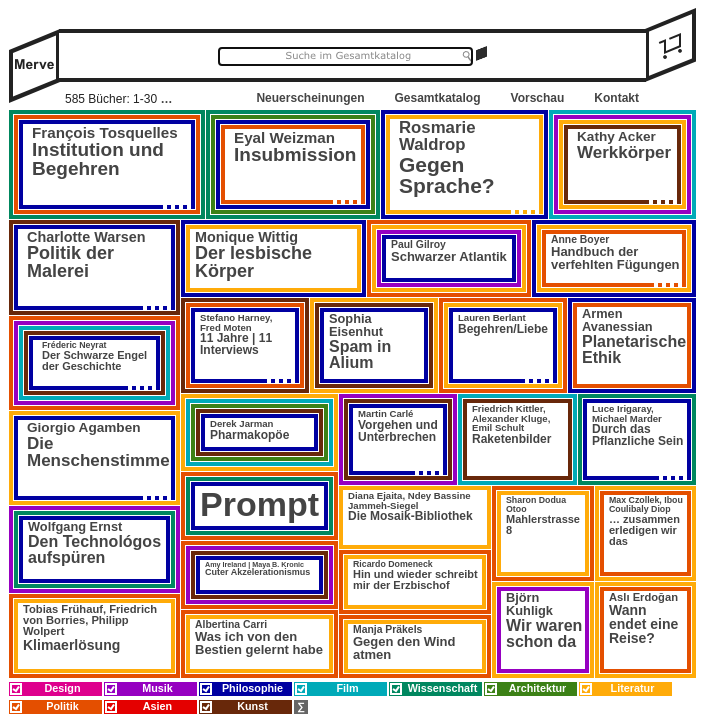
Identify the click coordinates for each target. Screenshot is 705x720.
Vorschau (538, 98)
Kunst (252, 706)
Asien (157, 706)
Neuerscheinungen (310, 98)
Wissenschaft (443, 688)
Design (63, 688)
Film (347, 688)
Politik (62, 706)
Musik (157, 688)
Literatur (633, 688)
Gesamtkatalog (437, 98)
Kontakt (616, 98)
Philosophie (252, 688)
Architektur (538, 688)
